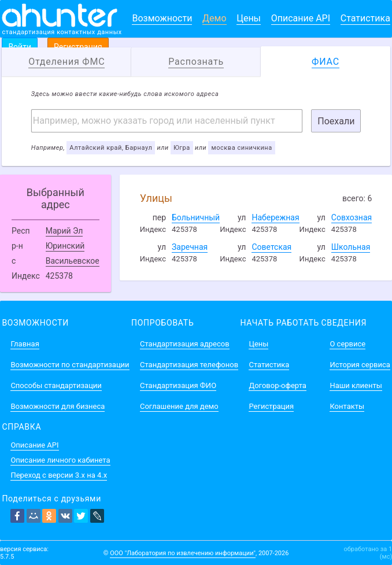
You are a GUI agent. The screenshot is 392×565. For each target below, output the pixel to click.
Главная (25, 344)
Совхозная (352, 217)
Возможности (162, 18)
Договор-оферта (277, 385)
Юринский (65, 246)
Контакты (347, 406)
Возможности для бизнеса (58, 406)
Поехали (336, 121)
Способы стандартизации (56, 385)
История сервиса (360, 365)
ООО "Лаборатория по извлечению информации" (183, 553)
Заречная (190, 247)
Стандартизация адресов (185, 344)
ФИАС (326, 62)
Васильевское (73, 261)
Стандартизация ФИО (178, 385)
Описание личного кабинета (60, 460)
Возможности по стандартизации (70, 365)
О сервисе (347, 344)
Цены (249, 18)
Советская (271, 247)
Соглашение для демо (179, 406)
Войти (20, 47)
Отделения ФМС (66, 62)
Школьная (351, 247)
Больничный (196, 217)
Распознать (196, 62)
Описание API (301, 18)
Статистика (365, 18)
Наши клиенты (356, 385)
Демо (215, 18)
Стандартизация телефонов (189, 365)
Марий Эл (64, 231)
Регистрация (78, 47)
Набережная (275, 217)
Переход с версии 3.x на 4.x (59, 475)
